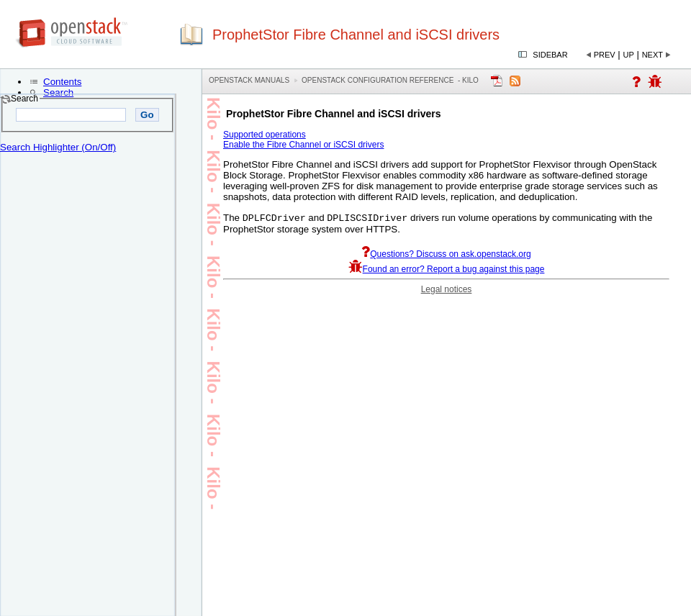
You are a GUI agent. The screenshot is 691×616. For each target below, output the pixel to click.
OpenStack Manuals (249, 80)
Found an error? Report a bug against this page (447, 271)
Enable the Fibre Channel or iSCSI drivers (303, 145)
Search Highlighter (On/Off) (58, 147)
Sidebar (550, 55)
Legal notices (447, 291)
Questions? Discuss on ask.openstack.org (446, 255)
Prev (605, 55)
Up (629, 55)
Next (652, 55)
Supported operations (265, 135)
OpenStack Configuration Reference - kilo (390, 80)
